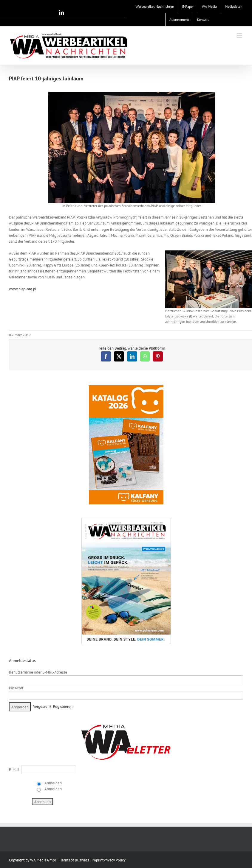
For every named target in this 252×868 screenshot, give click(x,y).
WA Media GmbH (44, 860)
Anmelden (53, 783)
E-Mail (14, 770)
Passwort (16, 688)
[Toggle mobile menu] (240, 36)
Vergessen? (42, 706)
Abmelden (53, 789)
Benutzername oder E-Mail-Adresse (38, 672)
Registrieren (63, 706)
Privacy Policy (115, 860)
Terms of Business (75, 860)
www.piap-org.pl (23, 289)
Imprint (98, 860)
